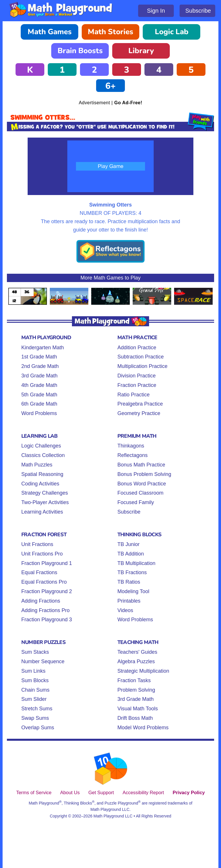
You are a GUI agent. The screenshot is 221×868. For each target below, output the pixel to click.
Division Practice (137, 376)
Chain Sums (35, 690)
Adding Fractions (41, 601)
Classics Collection (43, 455)
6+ (110, 86)
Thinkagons (131, 446)
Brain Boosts (80, 51)
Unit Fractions (37, 544)
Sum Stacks (35, 652)
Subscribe (198, 11)
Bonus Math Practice (141, 465)
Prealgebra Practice (140, 404)
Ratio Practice (134, 395)
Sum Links (33, 671)
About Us (70, 792)
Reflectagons (133, 455)
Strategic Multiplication (143, 671)
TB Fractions (132, 572)
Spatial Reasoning (42, 474)
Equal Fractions (39, 572)
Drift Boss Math (135, 718)
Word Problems (39, 413)
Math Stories (110, 32)
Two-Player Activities (45, 502)
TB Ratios (129, 582)
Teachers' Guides (137, 652)
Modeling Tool (133, 591)
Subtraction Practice (141, 357)
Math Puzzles (37, 465)
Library (141, 51)
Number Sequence (43, 661)
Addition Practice (137, 348)
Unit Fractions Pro (42, 554)
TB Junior (128, 544)
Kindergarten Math (43, 348)
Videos (125, 610)
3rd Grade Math (39, 376)
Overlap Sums (38, 728)
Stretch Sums (37, 709)
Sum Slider (34, 699)
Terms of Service (34, 792)
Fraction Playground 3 (47, 620)
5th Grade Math (39, 395)
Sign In (156, 11)
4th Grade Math (39, 385)
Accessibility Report (143, 792)
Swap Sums (35, 718)
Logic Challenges (41, 446)
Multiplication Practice (142, 366)
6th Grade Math (39, 404)
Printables (129, 601)
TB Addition (131, 554)
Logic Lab (172, 32)
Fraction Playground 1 (47, 563)
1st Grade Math (39, 357)
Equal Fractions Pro (44, 582)
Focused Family (136, 502)
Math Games (50, 32)
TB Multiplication (136, 563)
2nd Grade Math (40, 366)
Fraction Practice (137, 385)
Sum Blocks (35, 680)
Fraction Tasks (134, 680)
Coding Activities (40, 484)
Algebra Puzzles (136, 661)
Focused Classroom (140, 493)
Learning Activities (42, 512)
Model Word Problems (143, 728)
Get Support (101, 792)
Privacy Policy (189, 792)
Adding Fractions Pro (45, 610)
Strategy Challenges (45, 493)
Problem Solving (136, 690)
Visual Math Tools (138, 709)
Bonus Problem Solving (144, 474)
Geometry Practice (139, 413)
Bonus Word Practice (142, 484)
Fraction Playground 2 (47, 591)
